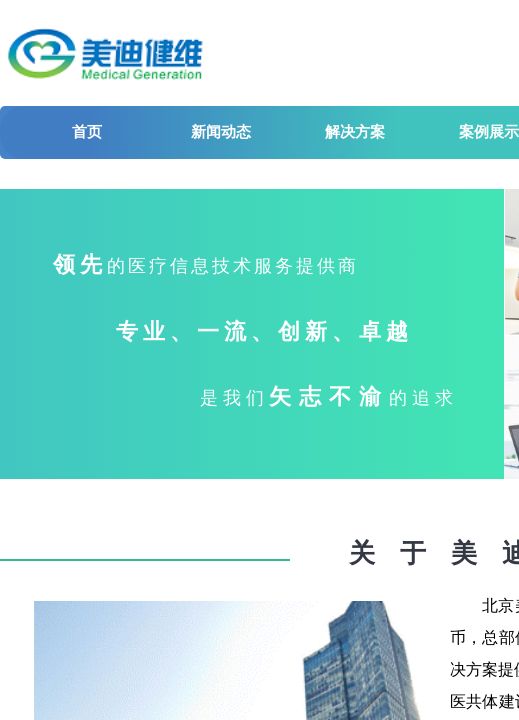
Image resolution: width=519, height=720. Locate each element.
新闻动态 (221, 132)
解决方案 (355, 132)
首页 (87, 132)
